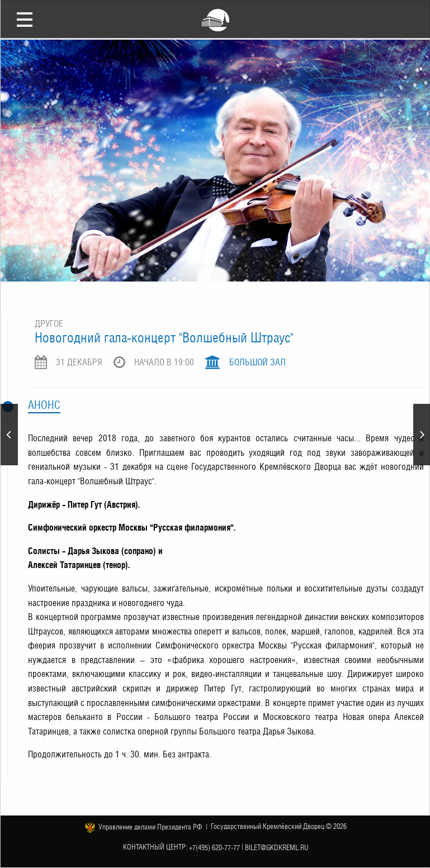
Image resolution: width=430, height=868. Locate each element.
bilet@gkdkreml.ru (277, 847)
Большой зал (257, 362)
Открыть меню (25, 19)
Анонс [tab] (44, 405)
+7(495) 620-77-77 (214, 847)
